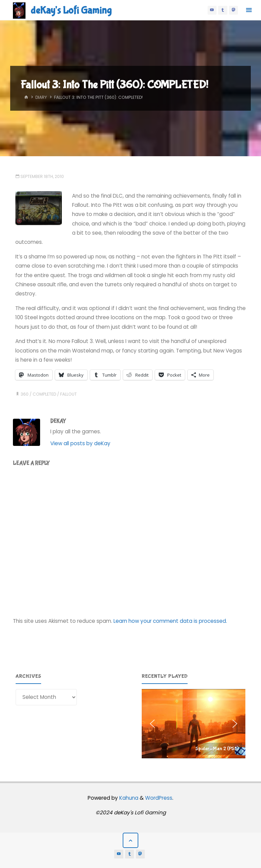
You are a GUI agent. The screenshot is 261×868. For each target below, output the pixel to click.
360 (24, 394)
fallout (68, 394)
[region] (194, 724)
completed (44, 394)
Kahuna (128, 798)
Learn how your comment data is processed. (170, 621)
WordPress (159, 798)
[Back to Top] (130, 840)
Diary (41, 97)
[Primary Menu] (249, 10)
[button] (194, 724)
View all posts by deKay (80, 443)
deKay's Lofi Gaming (71, 10)
